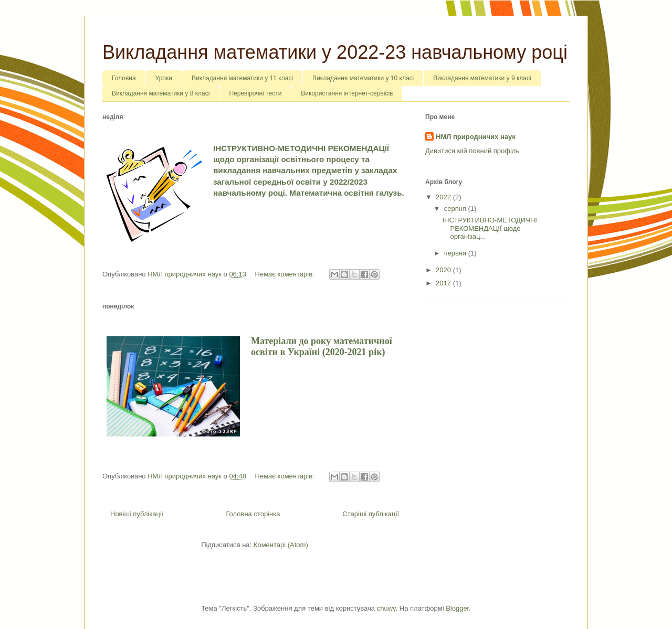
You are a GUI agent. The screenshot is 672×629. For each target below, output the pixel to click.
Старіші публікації (371, 514)
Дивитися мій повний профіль (472, 151)
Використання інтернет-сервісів (347, 93)
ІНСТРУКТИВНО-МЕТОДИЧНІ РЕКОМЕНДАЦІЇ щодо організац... (489, 228)
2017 (444, 283)
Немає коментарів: (286, 274)
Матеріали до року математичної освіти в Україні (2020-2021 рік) (322, 347)
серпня (456, 209)
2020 (444, 270)
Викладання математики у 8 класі (161, 93)
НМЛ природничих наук (476, 137)
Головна (124, 78)
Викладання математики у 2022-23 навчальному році (335, 52)
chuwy (386, 608)
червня (456, 253)
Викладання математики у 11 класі (242, 78)
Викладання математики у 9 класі (482, 78)
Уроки (164, 78)
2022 (444, 197)
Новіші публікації (137, 514)
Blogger (457, 608)
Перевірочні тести (255, 93)
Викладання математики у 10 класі (363, 78)
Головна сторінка (253, 514)
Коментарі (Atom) (281, 545)
